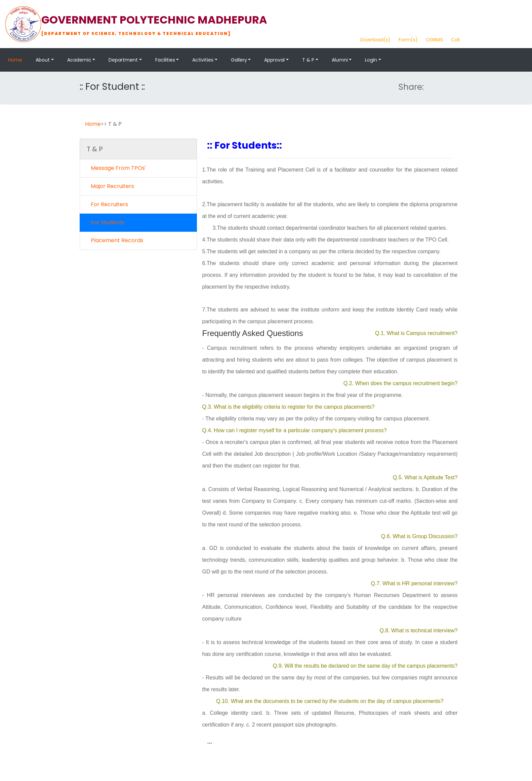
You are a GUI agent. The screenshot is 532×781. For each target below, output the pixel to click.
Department (123, 60)
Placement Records (115, 240)
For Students (106, 222)
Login (371, 60)
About (43, 60)
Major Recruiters (110, 186)
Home (15, 60)
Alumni (340, 60)
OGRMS (434, 40)
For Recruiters (107, 204)
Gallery (239, 60)
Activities (203, 60)
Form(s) (408, 40)
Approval (274, 60)
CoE (456, 40)
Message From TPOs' (116, 168)
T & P (308, 60)
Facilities (165, 60)
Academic (79, 60)
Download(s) (375, 40)
